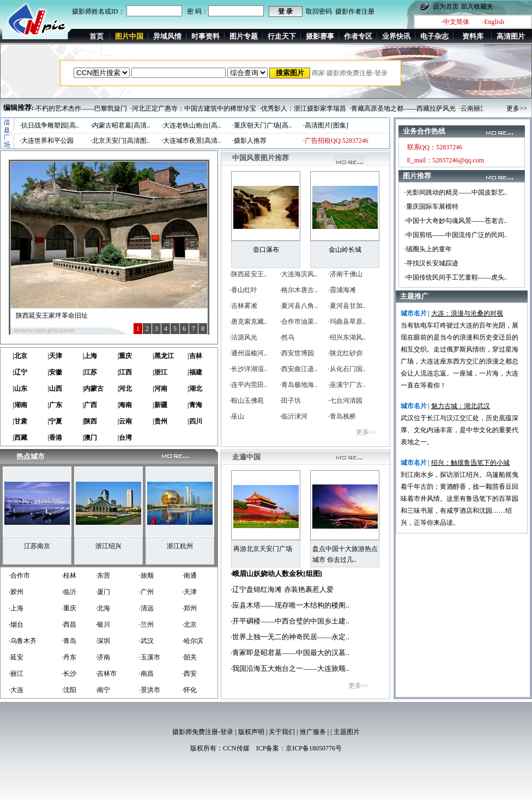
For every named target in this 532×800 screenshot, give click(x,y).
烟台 (17, 625)
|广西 (90, 405)
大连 (17, 690)
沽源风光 (244, 337)
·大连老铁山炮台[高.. (191, 125)
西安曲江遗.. (299, 369)
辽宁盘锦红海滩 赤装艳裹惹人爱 (283, 589)
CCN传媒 (236, 748)
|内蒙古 (93, 389)
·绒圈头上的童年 (428, 249)
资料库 (473, 36)
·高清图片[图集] (326, 125)
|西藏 (20, 438)
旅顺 (147, 575)
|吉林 (195, 356)
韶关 (190, 657)
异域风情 (167, 36)
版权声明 (251, 732)
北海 (104, 608)
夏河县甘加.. (348, 306)
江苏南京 (37, 546)
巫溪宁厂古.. (348, 385)
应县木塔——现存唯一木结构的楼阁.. (291, 605)
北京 (190, 625)
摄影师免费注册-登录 (203, 732)
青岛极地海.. (299, 385)
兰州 (147, 625)
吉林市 (107, 674)
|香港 (55, 438)
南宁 (104, 690)
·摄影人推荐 (249, 141)
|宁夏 (55, 421)
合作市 (20, 575)
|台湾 (125, 438)
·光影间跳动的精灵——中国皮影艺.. (456, 192)
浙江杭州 (180, 546)
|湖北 (195, 389)
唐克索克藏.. (249, 322)
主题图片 (347, 732)
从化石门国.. (348, 369)
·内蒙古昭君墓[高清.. (120, 125)
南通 (190, 575)
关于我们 (282, 732)
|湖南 (20, 405)
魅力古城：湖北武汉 (461, 406)
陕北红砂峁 (346, 353)
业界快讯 (396, 36)
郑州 (190, 608)
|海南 (125, 405)
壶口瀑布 (266, 250)
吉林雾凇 (244, 306)
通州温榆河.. (249, 353)
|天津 (55, 356)
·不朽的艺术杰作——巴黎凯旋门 (80, 108)
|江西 (125, 372)
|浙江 (160, 372)
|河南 (160, 389)
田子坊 (291, 401)
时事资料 (205, 36)
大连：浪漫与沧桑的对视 (467, 313)
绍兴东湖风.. (348, 337)
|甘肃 (20, 421)
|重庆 (125, 356)
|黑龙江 (163, 356)
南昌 (147, 674)
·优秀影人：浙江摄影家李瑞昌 (303, 108)
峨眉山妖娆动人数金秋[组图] (277, 574)
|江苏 (90, 372)
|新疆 (160, 405)
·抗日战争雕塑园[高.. (49, 125)
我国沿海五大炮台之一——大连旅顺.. (291, 668)
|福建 (195, 372)
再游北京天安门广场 (263, 549)
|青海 (195, 405)
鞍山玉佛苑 (247, 401)
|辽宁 (20, 372)
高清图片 (511, 36)
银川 (104, 625)
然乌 (288, 337)
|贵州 (160, 421)
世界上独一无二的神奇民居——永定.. (291, 637)
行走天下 (282, 36)
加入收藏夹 (477, 7)
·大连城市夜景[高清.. (191, 141)
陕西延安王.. (249, 274)
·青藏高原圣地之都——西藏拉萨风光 (403, 108)
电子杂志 (434, 36)
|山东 (20, 389)
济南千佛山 (346, 274)
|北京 (20, 356)
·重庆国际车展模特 (431, 207)
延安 (17, 657)
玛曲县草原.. (348, 322)
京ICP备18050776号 (314, 748)
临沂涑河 (294, 416)
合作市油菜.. (299, 322)
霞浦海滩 (343, 290)
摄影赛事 (320, 36)
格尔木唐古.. (299, 290)
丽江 (17, 674)
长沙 (70, 674)
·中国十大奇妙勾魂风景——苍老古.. (456, 221)
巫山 (238, 416)
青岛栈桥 (343, 416)
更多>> (517, 108)
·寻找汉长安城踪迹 (431, 263)
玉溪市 (150, 657)
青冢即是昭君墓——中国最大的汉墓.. (291, 653)
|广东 (55, 405)
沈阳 (70, 690)
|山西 (55, 389)
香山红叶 (244, 290)
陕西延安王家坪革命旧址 (52, 316)
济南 (104, 657)
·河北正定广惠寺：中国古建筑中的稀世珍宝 (193, 108)
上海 (17, 608)
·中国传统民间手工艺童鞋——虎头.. (456, 277)
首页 (96, 36)
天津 (190, 592)
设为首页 (446, 7)
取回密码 (319, 11)
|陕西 (90, 421)
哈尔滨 (194, 641)
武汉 (147, 641)
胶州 (17, 592)
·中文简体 (455, 22)
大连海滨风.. (299, 274)
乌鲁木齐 (23, 641)
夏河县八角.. (299, 306)
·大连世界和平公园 (47, 141)
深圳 (104, 641)
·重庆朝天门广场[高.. (262, 125)
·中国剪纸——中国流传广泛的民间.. (456, 235)
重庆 (70, 608)
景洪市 (150, 690)
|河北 (125, 389)
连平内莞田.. (249, 385)
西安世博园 (298, 353)
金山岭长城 (345, 250)
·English (493, 22)
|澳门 (90, 438)
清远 (147, 608)
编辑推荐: (19, 108)
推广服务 (313, 732)
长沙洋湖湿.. (249, 369)
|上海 (90, 356)
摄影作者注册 (355, 11)
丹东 (70, 657)
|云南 (125, 421)
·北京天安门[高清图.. (120, 141)
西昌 (70, 625)
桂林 (70, 575)
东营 (104, 575)
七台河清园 (346, 401)
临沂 (70, 592)
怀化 (190, 690)
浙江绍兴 (108, 546)
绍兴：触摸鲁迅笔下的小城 (470, 463)
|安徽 (55, 372)
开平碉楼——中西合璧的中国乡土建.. (291, 621)
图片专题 (244, 36)
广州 (147, 592)
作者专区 (358, 36)
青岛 (70, 641)
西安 (190, 674)
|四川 (195, 421)
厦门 (104, 592)
